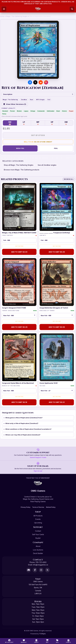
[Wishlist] (24, 641)
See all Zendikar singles (47, 165)
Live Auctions (38, 550)
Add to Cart (19, 252)
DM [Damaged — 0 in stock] (66, 123)
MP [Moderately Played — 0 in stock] (38, 123)
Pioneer (12, 111)
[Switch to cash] (36, 641)
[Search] (72, 9)
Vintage (33, 111)
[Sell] (57, 641)
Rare (32, 100)
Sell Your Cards (38, 534)
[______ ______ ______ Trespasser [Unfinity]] (57, 207)
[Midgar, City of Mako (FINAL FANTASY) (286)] (19, 207)
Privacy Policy (26, 507)
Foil (49, 100)
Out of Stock (38, 135)
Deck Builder (38, 553)
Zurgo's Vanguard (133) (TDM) (14, 308)
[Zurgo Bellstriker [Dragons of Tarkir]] (57, 282)
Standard (5, 111)
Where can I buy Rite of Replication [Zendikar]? (23, 435)
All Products (38, 516)
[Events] (68, 641)
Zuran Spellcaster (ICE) (49, 383)
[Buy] (47, 641)
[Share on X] (35, 82)
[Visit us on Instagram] (46, 82)
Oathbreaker (51, 111)
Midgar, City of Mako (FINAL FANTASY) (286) (19, 233)
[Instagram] (41, 570)
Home (2, 16)
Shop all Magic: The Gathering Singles (19, 165)
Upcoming (38, 523)
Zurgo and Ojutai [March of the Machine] (18, 383)
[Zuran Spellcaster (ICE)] (57, 357)
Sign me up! (38, 471)
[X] (47, 570)
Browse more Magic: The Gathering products (22, 170)
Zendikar (24, 100)
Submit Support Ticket (38, 457)
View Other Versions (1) (15, 104)
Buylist (38, 538)
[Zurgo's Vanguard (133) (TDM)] (19, 282)
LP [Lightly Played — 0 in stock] (24, 123)
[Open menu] (4, 9)
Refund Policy (51, 507)
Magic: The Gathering (10, 100)
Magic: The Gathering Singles (17, 16)
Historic (64, 111)
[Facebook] (35, 570)
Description (38, 94)
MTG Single (40, 100)
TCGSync (42, 634)
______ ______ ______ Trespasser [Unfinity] (55, 233)
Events (38, 519)
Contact (38, 531)
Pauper (71, 111)
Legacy (26, 111)
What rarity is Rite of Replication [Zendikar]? (22, 423)
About (38, 546)
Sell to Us (38, 142)
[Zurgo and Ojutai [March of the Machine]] (19, 357)
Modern (19, 111)
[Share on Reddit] (41, 82)
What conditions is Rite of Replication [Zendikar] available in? (28, 429)
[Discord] (29, 570)
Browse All (69, 179)
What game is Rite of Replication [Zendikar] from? (24, 418)
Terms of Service (38, 507)
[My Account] (9, 641)
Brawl (58, 111)
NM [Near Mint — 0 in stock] (10, 123)
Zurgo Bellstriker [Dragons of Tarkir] (54, 308)
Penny (4, 114)
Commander (41, 111)
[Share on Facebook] (30, 82)
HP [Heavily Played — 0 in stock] (52, 123)
